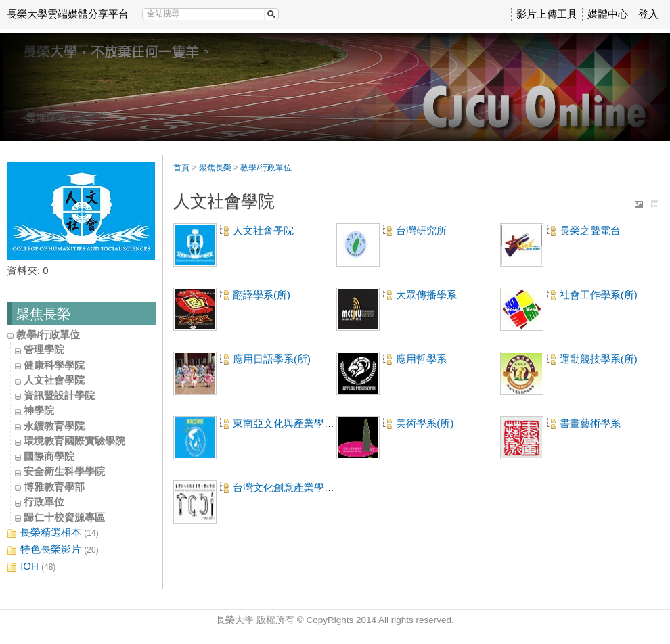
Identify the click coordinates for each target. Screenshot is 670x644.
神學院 (39, 410)
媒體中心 (608, 14)
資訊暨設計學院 (59, 395)
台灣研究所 (421, 230)
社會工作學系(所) (599, 295)
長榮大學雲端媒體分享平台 (68, 14)
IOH (31, 567)
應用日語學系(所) (272, 359)
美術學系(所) (425, 423)
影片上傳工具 (547, 14)
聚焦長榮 (215, 168)
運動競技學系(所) (599, 359)
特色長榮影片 (53, 550)
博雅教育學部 (54, 487)
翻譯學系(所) (262, 295)
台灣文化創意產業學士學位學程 (304, 487)
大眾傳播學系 (426, 295)
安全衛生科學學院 (64, 471)
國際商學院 (49, 456)
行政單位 (44, 502)
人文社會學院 (54, 380)
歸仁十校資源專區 (64, 517)
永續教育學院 (54, 426)
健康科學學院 (54, 365)
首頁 (181, 168)
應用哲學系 (421, 359)
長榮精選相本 (53, 533)
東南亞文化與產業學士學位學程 (304, 423)
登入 (648, 14)
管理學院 (44, 349)
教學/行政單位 (48, 335)
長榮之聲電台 (590, 230)
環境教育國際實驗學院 (74, 441)
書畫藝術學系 (590, 423)
